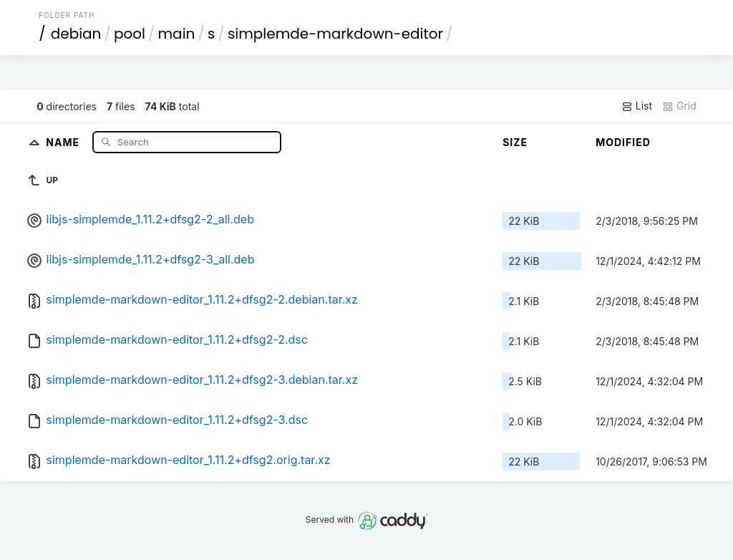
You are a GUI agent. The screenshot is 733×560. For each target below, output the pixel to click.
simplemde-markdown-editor (335, 34)
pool (130, 34)
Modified (623, 142)
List (637, 106)
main (177, 34)
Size (515, 142)
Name (64, 141)
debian (76, 34)
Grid (679, 106)
